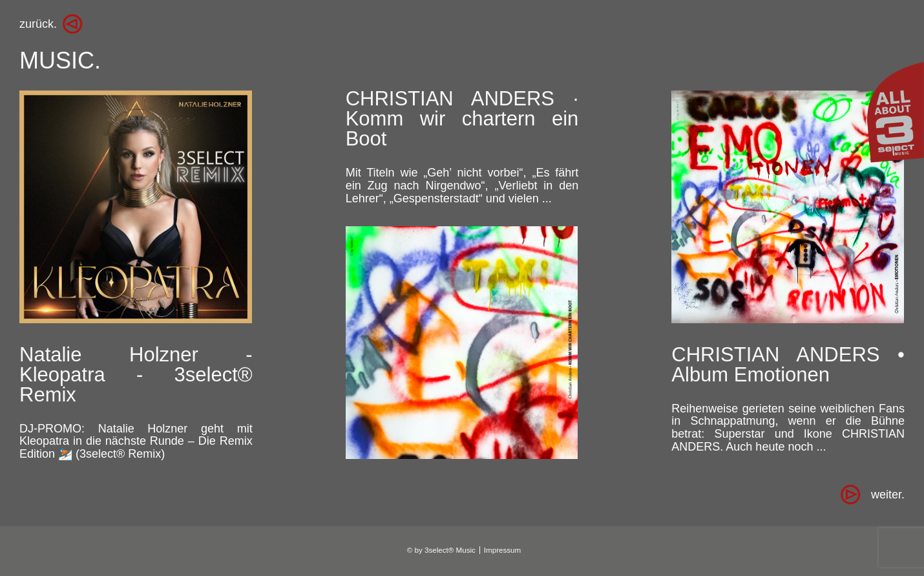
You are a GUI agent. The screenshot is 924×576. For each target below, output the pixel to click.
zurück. (38, 24)
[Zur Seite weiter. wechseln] (888, 495)
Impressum (502, 550)
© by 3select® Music (441, 550)
